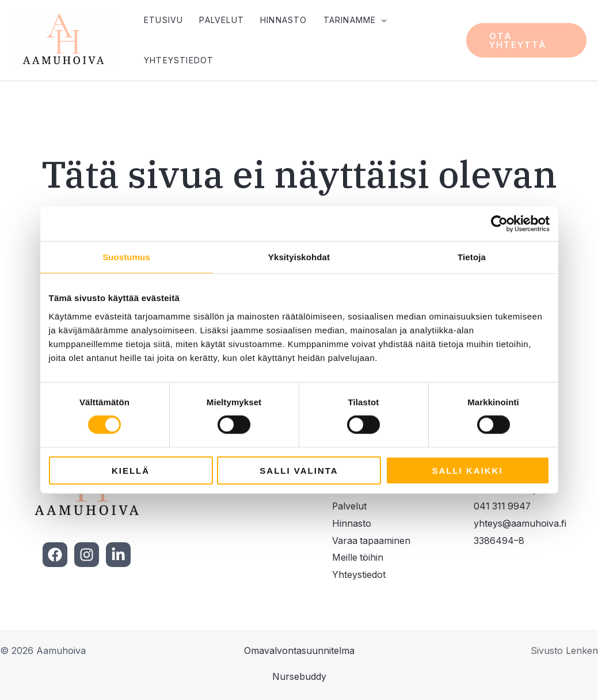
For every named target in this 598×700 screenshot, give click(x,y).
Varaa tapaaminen (372, 541)
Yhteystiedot (179, 60)
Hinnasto (284, 20)
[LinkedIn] (118, 555)
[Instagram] (87, 555)
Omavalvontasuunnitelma (299, 651)
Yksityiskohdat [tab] (299, 257)
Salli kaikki (467, 470)
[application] (381, 20)
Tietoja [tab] (472, 257)
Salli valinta (299, 470)
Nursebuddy (299, 677)
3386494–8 (499, 541)
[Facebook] (55, 555)
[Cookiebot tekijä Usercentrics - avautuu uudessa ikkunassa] (499, 224)
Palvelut (222, 20)
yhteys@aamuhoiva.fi (520, 524)
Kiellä (131, 470)
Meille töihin (358, 558)
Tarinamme (355, 20)
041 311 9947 (503, 507)
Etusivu (163, 20)
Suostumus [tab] (126, 257)
